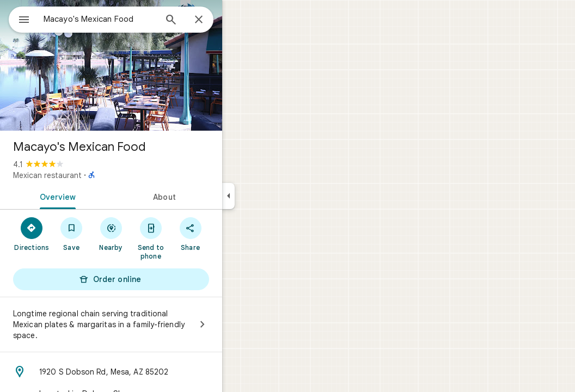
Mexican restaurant (87, 175)
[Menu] (20, 19)
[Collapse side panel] (268, 196)
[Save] (111, 234)
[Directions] (71, 234)
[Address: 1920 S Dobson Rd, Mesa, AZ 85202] (150, 372)
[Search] (210, 21)
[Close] (238, 20)
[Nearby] (151, 234)
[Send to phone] (190, 238)
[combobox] (128, 19)
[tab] (95, 196)
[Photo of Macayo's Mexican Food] (150, 65)
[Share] (230, 234)
